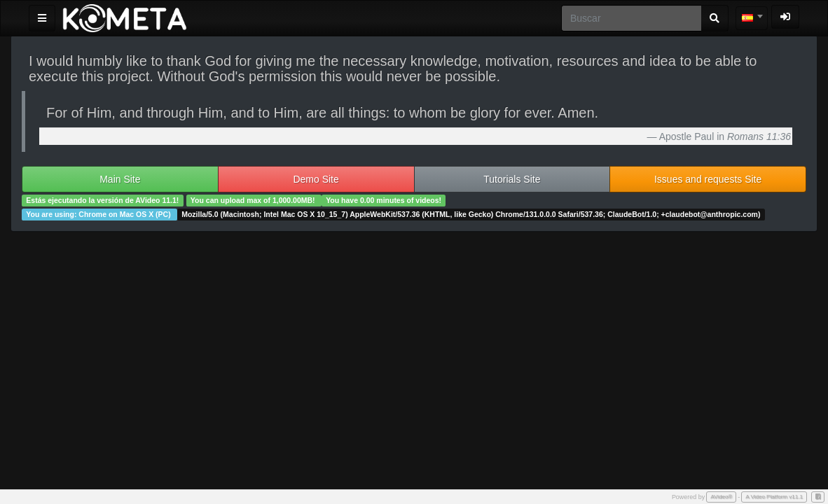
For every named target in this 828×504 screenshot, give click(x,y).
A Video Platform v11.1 (774, 497)
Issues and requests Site (708, 179)
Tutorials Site (512, 179)
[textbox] (752, 18)
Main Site (120, 179)
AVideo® (721, 497)
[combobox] (752, 18)
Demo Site (316, 179)
